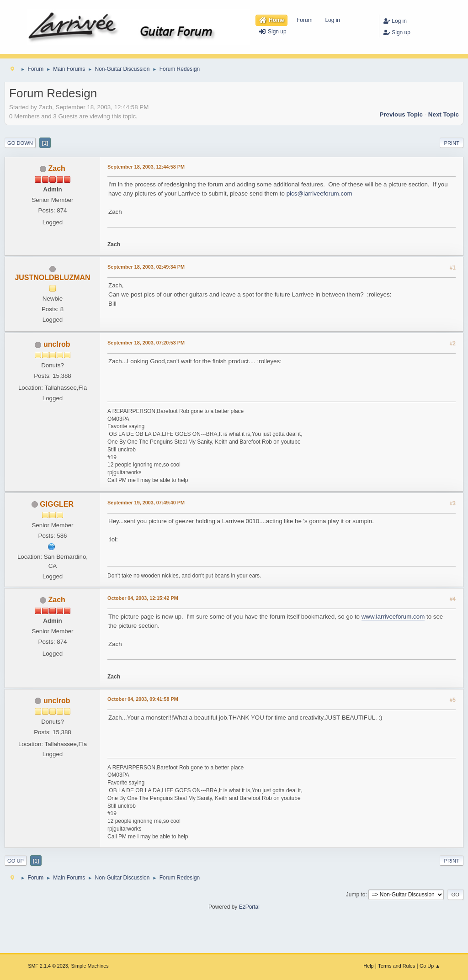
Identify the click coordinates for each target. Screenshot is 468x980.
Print (452, 143)
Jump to (356, 895)
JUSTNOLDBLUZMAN (52, 278)
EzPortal (249, 907)
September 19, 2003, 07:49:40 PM (146, 503)
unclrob (57, 344)
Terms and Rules (396, 966)
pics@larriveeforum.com (319, 193)
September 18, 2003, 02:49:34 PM (146, 267)
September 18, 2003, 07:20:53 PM (146, 343)
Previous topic (401, 114)
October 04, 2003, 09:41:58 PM (143, 699)
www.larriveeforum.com (393, 617)
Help (368, 966)
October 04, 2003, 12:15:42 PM (143, 598)
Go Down (20, 143)
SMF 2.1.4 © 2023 (48, 966)
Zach (57, 168)
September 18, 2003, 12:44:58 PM (146, 167)
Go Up (16, 861)
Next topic (444, 114)
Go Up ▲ (430, 966)
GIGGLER (57, 504)
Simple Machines (90, 966)
